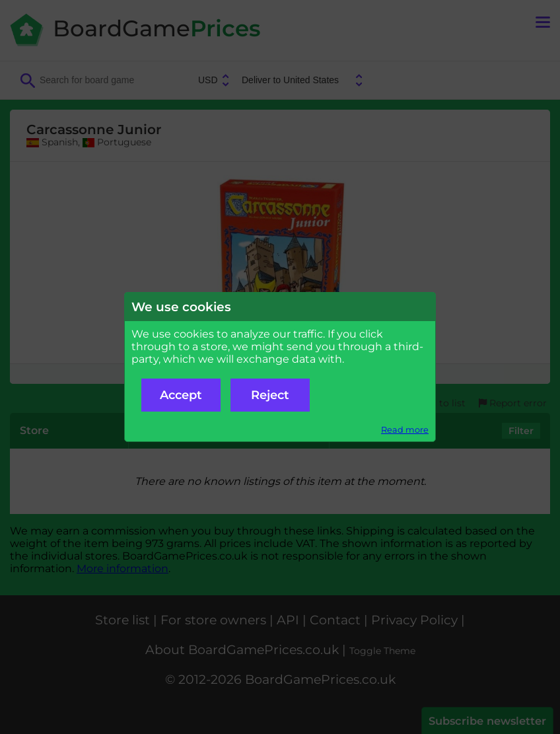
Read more (405, 430)
